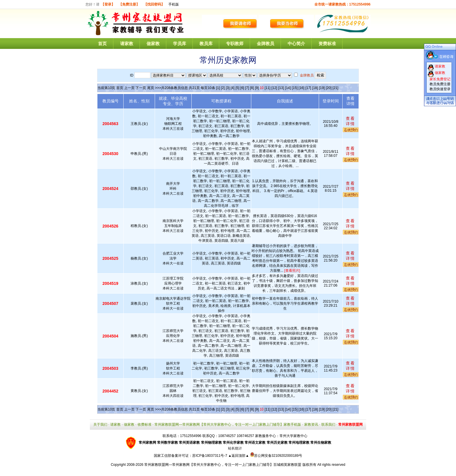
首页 (102, 43)
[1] (218, 88)
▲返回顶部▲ (238, 456)
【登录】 (108, 4)
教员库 (206, 43)
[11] (268, 88)
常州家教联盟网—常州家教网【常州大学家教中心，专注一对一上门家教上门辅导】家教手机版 (228, 425)
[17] (308, 88)
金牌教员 (266, 43)
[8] (252, 88)
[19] (322, 88)
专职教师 (235, 43)
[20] (329, 88)
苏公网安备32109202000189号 (276, 456)
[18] (315, 88)
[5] (237, 88)
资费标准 (327, 43)
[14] (288, 88)
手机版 (174, 4)
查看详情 (350, 121)
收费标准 (145, 425)
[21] (335, 88)
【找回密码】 (154, 4)
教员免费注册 (440, 84)
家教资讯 (311, 425)
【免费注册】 (129, 4)
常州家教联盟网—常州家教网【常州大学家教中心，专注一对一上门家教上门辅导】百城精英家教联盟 (223, 465)
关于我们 (100, 425)
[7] (247, 88)
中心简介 (296, 43)
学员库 (180, 43)
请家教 (127, 43)
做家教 (153, 43)
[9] (257, 88)
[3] (228, 88)
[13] (281, 88)
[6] (242, 88)
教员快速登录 (440, 89)
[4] (233, 88)
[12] (274, 88)
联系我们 (328, 425)
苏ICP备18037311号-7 (210, 456)
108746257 (245, 436)
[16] (302, 88)
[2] (223, 88)
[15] (295, 88)
